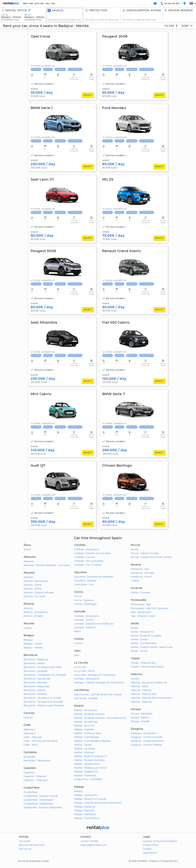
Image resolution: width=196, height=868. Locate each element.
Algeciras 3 (30, 733)
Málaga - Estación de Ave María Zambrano (98, 803)
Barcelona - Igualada (35, 671)
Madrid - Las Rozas (84, 749)
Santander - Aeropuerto (37, 761)
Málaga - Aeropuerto (86, 795)
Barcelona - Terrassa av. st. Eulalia (42, 698)
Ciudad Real (30, 792)
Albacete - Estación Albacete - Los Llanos (47, 565)
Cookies (147, 849)
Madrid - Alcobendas (86, 722)
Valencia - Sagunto (141, 702)
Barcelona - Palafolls (35, 694)
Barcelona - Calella (34, 663)
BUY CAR (39, 3)
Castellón (29, 773)
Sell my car (25, 849)
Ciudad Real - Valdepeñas (38, 804)
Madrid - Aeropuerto (86, 710)
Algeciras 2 (30, 729)
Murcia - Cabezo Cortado (145, 553)
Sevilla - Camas (139, 639)
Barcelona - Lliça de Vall (37, 679)
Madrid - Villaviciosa (85, 776)
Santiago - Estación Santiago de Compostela (99, 683)
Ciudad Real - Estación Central (41, 796)
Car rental (25, 841)
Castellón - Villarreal (35, 776)
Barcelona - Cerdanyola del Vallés (43, 667)
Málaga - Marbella (84, 810)
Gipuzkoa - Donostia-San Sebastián (94, 577)
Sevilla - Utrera (139, 651)
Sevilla (134, 628)
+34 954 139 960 (89, 841)
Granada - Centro (84, 620)
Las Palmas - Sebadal (86, 698)
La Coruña (80, 667)
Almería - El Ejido (33, 616)
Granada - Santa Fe (85, 628)
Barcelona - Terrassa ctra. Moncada (43, 702)
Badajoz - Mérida (33, 648)
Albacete (29, 561)
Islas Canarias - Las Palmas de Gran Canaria (98, 694)
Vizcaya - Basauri (140, 718)
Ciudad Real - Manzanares (38, 800)
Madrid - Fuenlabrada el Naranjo (92, 741)
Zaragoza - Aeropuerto (144, 733)
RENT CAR (28, 3)
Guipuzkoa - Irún (84, 584)
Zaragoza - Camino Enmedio (147, 737)
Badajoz (28, 640)
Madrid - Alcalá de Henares (89, 714)
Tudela (135, 581)
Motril (77, 631)
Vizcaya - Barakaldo (142, 714)
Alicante (28, 577)
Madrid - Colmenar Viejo (88, 733)
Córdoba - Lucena (84, 557)
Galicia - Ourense (140, 593)
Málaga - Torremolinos (87, 818)
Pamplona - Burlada (142, 573)
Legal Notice (150, 853)
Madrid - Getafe (83, 745)
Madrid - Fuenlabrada (86, 737)
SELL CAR (50, 3)
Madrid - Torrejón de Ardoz (89, 760)
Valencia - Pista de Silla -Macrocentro (152, 698)
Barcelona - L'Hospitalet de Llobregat (45, 675)
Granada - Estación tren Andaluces (94, 624)
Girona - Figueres (84, 600)
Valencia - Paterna (141, 690)
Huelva (78, 643)
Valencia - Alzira (139, 686)
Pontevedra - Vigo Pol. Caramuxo (149, 608)
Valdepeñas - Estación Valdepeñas (43, 808)
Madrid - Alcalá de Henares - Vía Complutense (100, 718)
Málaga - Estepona (85, 807)
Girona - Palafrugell (85, 604)
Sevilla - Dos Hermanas (144, 643)
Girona (78, 596)
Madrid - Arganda (84, 729)
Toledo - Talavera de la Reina (147, 667)
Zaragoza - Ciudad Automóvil (147, 741)
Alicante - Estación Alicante (39, 593)
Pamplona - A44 (140, 569)
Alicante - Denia (32, 585)
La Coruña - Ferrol (84, 671)
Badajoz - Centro (33, 644)
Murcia (135, 549)
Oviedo (28, 628)
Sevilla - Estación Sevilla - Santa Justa (152, 647)
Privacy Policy (151, 845)
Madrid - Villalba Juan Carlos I (91, 768)
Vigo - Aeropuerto (141, 612)
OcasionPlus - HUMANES (88, 779)
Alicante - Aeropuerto (36, 581)
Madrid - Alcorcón (84, 726)
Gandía (135, 679)
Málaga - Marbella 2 (85, 814)
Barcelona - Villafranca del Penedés (44, 706)
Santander (30, 757)
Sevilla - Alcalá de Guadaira (146, 636)
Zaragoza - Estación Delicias (146, 745)
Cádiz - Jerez (31, 745)
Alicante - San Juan (34, 596)
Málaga (78, 791)
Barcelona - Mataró (34, 690)
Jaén (77, 655)
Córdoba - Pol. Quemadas (89, 561)
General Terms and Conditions (160, 841)
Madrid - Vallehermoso (87, 764)
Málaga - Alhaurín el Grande (90, 799)
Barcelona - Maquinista (37, 686)
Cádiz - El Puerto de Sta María (41, 741)
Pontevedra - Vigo (141, 604)
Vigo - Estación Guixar (143, 616)
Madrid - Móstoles (84, 752)
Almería (28, 608)
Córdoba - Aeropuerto (87, 549)
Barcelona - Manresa (35, 683)
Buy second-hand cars (32, 845)
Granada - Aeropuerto (87, 616)
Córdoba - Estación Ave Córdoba (92, 553)
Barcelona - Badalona (36, 659)
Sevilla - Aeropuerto (142, 632)
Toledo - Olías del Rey (143, 663)
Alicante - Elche (32, 589)
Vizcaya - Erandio (140, 721)
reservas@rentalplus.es (94, 845)
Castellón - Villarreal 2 (36, 780)
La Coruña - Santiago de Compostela (95, 675)
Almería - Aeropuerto (36, 612)
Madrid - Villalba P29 (86, 772)
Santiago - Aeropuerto (87, 679)
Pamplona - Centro (142, 577)
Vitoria (27, 549)
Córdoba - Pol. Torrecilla (88, 565)
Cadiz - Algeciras (33, 737)
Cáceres (28, 718)
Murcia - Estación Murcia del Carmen (152, 557)
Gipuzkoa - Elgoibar (85, 581)
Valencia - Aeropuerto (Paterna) (149, 683)
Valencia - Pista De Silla (144, 694)
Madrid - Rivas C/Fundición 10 (90, 756)
